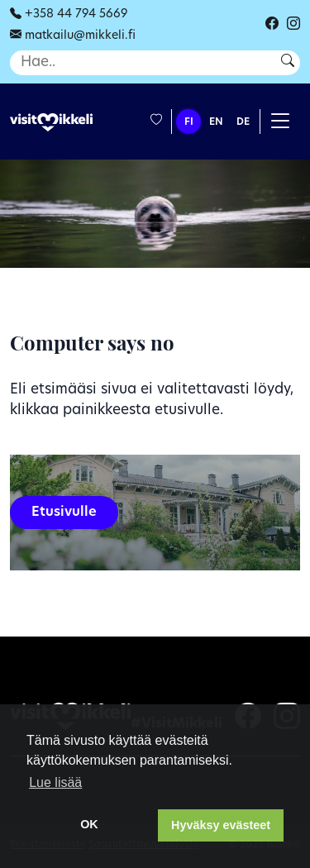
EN (216, 122)
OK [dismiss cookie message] (89, 824)
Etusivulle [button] (64, 513)
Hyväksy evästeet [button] (221, 825)
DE (243, 122)
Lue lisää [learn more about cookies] (55, 782)
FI (189, 122)
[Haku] (141, 63)
